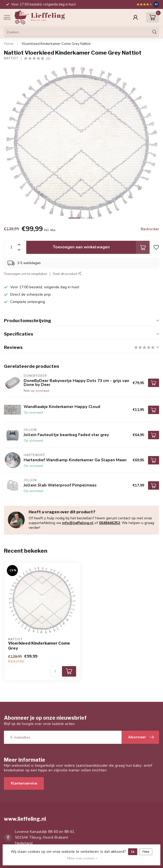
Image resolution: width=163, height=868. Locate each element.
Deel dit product (67, 274)
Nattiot (11, 58)
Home (9, 44)
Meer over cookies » (82, 858)
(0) (48, 58)
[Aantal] (55, 671)
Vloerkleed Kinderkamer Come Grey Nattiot (56, 44)
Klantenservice (24, 783)
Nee (146, 852)
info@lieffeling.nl (78, 523)
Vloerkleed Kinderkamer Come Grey (39, 646)
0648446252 (109, 523)
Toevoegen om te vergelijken (26, 274)
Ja (133, 852)
